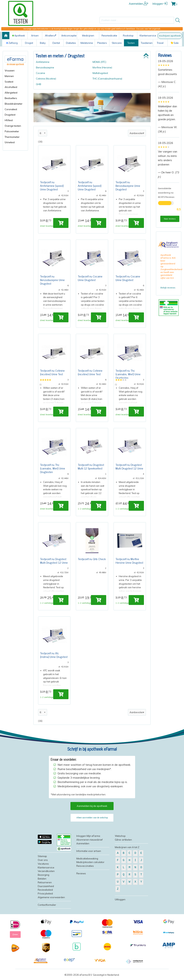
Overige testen (13, 126)
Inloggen (160, 4)
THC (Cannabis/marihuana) (107, 79)
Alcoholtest (11, 87)
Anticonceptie (69, 36)
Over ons (43, 863)
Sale (175, 43)
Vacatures (43, 867)
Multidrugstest (100, 73)
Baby (43, 43)
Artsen (35, 36)
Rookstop (128, 36)
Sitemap (42, 859)
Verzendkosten (46, 874)
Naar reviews (170, 219)
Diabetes (71, 43)
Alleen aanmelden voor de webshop (92, 821)
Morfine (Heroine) (102, 67)
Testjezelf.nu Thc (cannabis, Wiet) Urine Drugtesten (128, 375)
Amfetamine (43, 62)
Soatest (9, 82)
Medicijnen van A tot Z (127, 850)
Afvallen (51, 36)
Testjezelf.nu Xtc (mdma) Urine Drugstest (54, 658)
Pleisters (102, 43)
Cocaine (41, 73)
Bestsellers (11, 98)
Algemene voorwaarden (51, 900)
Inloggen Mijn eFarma (88, 839)
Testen (131, 43)
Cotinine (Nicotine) (46, 79)
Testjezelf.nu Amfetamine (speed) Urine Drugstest (52, 186)
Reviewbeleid (45, 893)
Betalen (42, 882)
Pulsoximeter (12, 131)
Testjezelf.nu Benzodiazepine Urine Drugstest (128, 186)
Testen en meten (49, 56)
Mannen (9, 76)
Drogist (29, 43)
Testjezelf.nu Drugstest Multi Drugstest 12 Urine (129, 468)
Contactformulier (47, 908)
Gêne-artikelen (123, 843)
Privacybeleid (45, 897)
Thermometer (12, 137)
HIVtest (9, 120)
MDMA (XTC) (99, 62)
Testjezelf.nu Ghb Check (92, 561)
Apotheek (19, 36)
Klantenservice (148, 36)
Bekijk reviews (168, 288)
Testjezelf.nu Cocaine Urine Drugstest (90, 279)
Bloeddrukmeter (14, 104)
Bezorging (43, 878)
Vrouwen (10, 71)
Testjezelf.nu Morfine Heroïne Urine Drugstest (129, 563)
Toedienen (147, 43)
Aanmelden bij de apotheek (92, 809)
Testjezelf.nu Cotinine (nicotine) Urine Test (52, 373)
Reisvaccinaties (85, 869)
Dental (56, 43)
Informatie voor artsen (89, 854)
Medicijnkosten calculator (90, 865)
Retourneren (45, 885)
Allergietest (11, 93)
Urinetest (10, 142)
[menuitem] (15, 71)
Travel (160, 43)
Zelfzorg (12, 43)
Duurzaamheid (46, 889)
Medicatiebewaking (87, 862)
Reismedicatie (109, 36)
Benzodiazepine (45, 67)
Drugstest (10, 115)
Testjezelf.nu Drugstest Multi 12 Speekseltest (91, 468)
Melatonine (87, 43)
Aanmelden (139, 4)
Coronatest (11, 109)
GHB (39, 84)
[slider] (164, 65)
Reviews (165, 55)
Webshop (120, 839)
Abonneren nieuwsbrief (89, 843)
